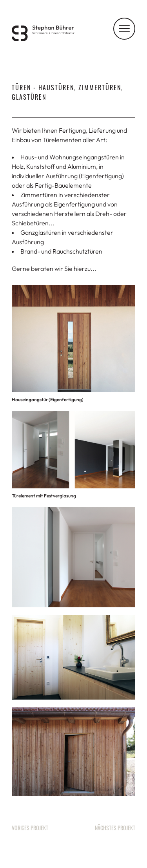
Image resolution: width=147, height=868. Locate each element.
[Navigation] (124, 29)
